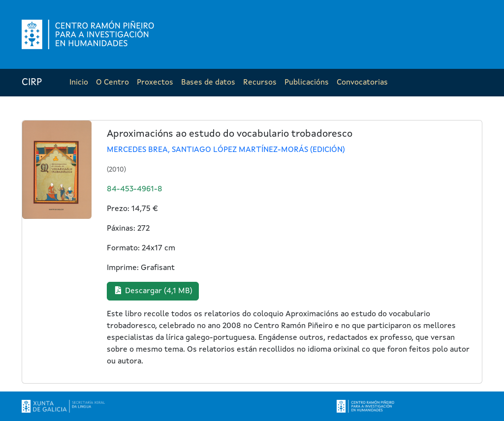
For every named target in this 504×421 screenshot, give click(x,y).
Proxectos (155, 83)
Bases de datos (208, 83)
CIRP (32, 83)
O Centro (112, 83)
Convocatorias (362, 83)
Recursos (260, 83)
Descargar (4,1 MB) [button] (153, 291)
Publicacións (307, 83)
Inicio (79, 83)
